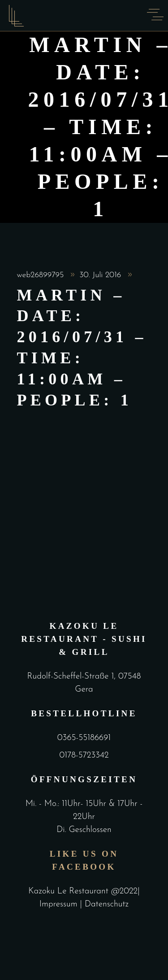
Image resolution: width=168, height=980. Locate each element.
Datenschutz (107, 904)
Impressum (60, 904)
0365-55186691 (84, 738)
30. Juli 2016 (101, 275)
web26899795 (42, 275)
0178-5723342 (84, 756)
